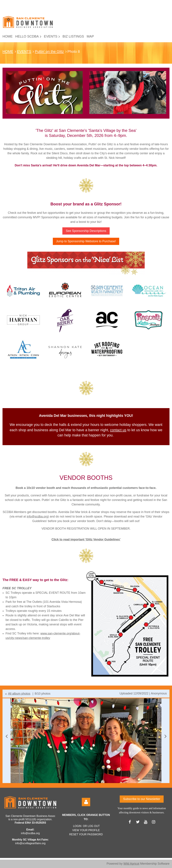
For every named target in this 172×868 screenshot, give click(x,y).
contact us (118, 430)
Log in (86, 802)
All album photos (19, 694)
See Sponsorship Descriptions (86, 231)
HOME (8, 52)
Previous (7, 736)
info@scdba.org (37, 517)
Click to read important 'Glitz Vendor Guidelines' (86, 539)
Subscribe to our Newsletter (142, 799)
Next (165, 736)
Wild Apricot (131, 864)
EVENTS (24, 52)
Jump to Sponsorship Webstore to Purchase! (86, 241)
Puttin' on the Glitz (49, 52)
